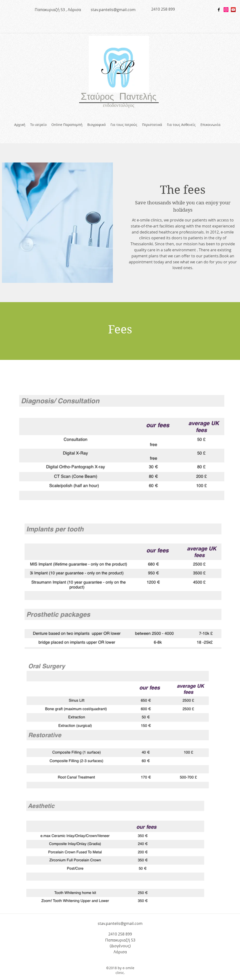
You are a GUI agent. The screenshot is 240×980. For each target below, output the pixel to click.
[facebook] (219, 10)
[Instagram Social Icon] (226, 10)
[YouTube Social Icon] (233, 10)
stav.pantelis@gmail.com (113, 10)
